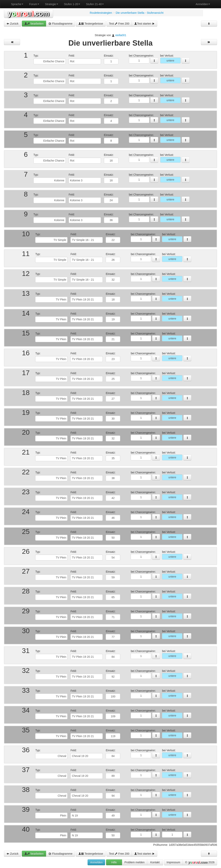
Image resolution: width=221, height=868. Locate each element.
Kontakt (155, 862)
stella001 (121, 35)
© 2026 (200, 862)
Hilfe (114, 862)
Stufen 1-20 (72, 4)
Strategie (52, 4)
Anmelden (203, 4)
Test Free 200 (119, 24)
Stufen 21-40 (95, 4)
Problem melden (135, 862)
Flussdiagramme (61, 24)
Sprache (17, 4)
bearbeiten (34, 24)
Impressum (173, 862)
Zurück (12, 24)
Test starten (144, 24)
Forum (34, 4)
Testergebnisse (91, 24)
